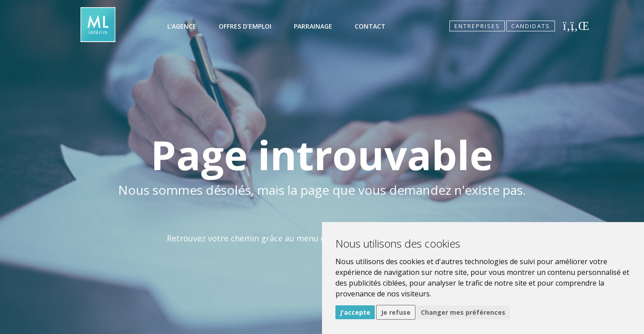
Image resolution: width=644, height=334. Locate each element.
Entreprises (477, 26)
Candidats (531, 26)
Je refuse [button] (396, 312)
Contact (370, 26)
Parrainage (313, 26)
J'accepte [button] (355, 312)
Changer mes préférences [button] (463, 312)
